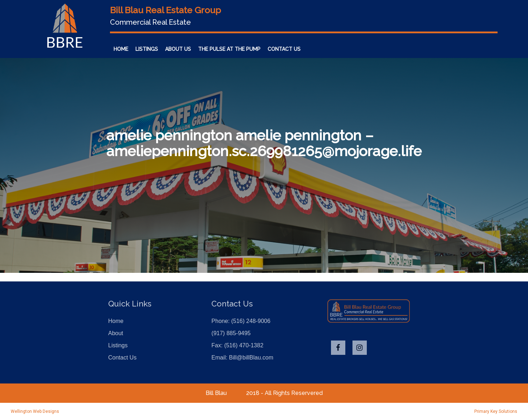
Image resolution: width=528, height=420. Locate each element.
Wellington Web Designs (35, 411)
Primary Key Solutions (496, 411)
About (116, 333)
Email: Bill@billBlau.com (242, 358)
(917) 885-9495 (231, 333)
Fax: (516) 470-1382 (237, 345)
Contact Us (122, 358)
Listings (118, 345)
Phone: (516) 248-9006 (241, 321)
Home (116, 321)
